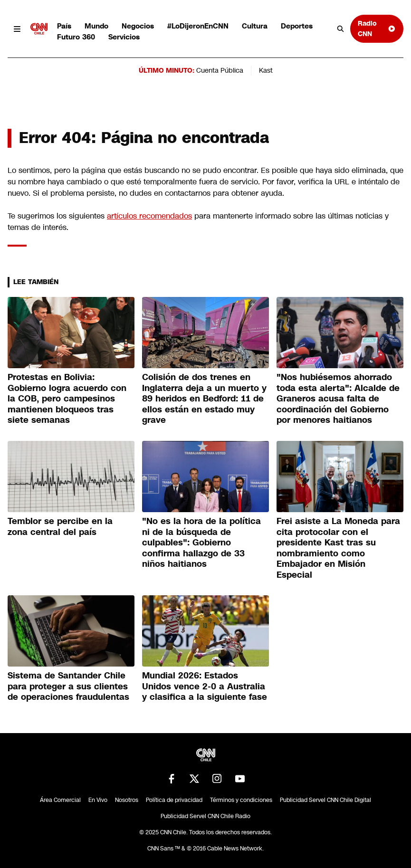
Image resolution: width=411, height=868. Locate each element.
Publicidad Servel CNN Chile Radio (205, 816)
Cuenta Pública (220, 70)
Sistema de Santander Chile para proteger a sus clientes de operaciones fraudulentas (68, 686)
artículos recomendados (149, 216)
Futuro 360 (76, 37)
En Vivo (98, 800)
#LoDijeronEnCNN (198, 26)
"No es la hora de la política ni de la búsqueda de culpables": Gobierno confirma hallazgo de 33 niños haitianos (201, 543)
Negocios (138, 26)
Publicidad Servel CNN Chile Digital (325, 800)
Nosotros (127, 800)
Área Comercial (60, 800)
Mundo (96, 26)
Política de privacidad (174, 800)
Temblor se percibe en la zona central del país (60, 527)
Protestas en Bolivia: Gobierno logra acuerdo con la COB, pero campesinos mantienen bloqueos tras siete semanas (67, 399)
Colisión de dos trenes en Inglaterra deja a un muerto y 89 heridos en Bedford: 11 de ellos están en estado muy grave (204, 399)
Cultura (255, 26)
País (64, 26)
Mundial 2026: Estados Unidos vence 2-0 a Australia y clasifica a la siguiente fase (205, 686)
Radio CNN (377, 28)
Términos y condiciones (241, 800)
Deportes (297, 26)
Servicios (124, 37)
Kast (266, 70)
